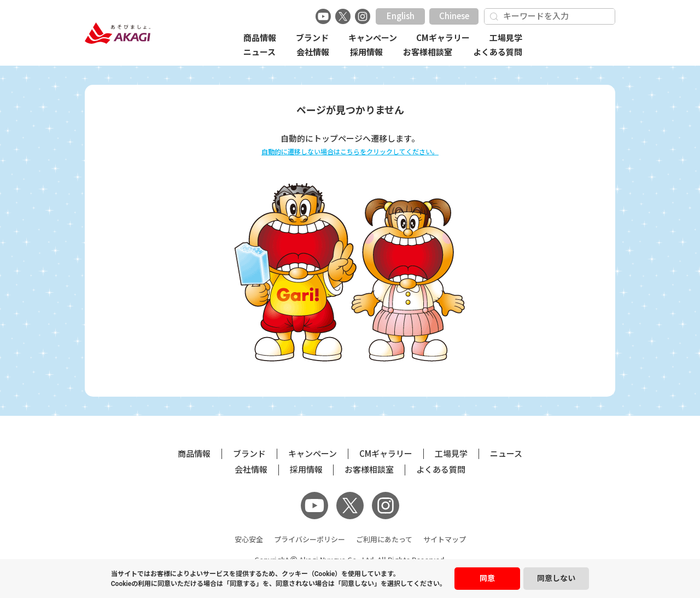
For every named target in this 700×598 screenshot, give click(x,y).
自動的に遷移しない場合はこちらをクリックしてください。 (350, 152)
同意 (487, 578)
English (401, 16)
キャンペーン (373, 38)
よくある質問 (498, 52)
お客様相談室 (428, 52)
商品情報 (260, 38)
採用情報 (366, 52)
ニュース (259, 52)
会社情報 (313, 52)
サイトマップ (445, 540)
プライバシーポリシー (310, 540)
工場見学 (506, 38)
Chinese (454, 16)
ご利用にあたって (384, 540)
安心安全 (249, 540)
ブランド (312, 38)
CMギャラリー (443, 38)
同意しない (556, 578)
